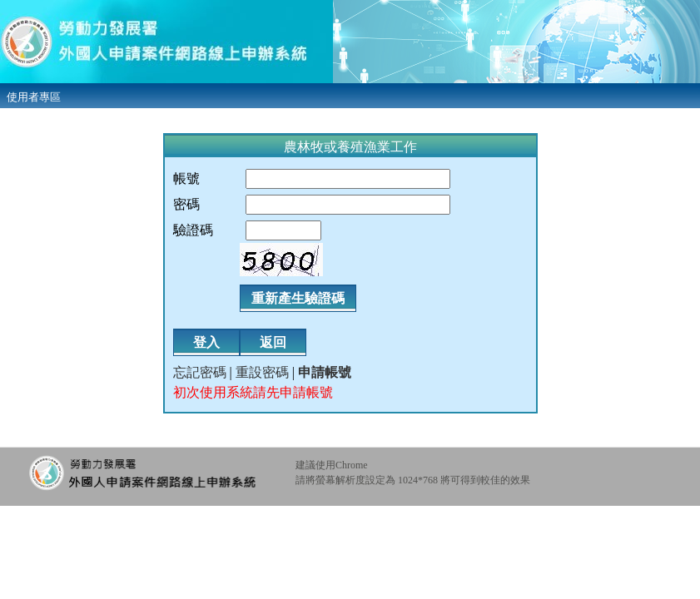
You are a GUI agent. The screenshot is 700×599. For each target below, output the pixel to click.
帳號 (186, 178)
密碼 (186, 204)
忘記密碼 (200, 372)
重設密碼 (262, 372)
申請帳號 (325, 372)
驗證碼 (193, 230)
